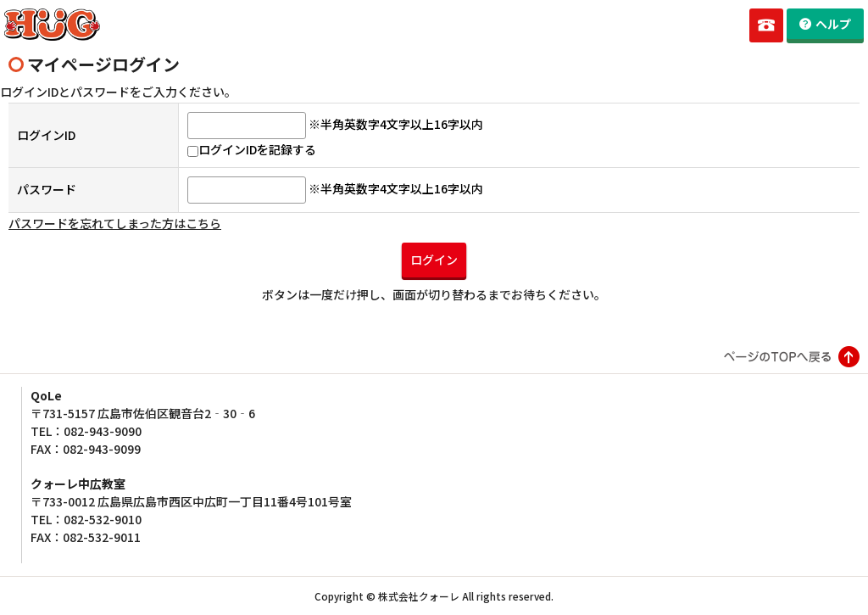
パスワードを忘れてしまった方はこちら (115, 223)
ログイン (434, 260)
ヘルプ (833, 24)
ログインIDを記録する (252, 149)
